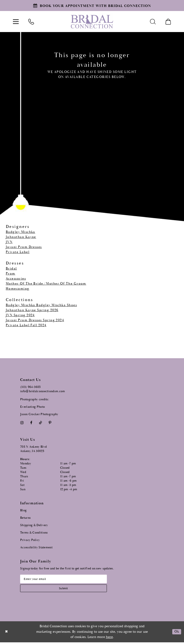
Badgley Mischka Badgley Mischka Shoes (41, 305)
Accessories (16, 279)
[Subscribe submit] (68, 590)
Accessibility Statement (36, 548)
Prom (11, 274)
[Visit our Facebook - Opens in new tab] (31, 423)
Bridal (11, 269)
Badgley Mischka (20, 232)
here (109, 639)
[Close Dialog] (7, 634)
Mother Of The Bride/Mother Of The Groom (46, 284)
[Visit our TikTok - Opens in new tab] (41, 423)
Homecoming (18, 289)
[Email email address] (68, 579)
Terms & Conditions (34, 533)
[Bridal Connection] (92, 22)
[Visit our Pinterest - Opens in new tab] (50, 423)
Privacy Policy (30, 540)
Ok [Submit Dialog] (176, 634)
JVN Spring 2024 (20, 315)
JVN (9, 242)
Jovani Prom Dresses (24, 247)
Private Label (18, 252)
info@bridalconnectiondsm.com (43, 391)
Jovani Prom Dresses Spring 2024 (35, 320)
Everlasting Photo (32, 407)
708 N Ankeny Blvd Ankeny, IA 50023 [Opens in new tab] (33, 449)
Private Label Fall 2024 (26, 325)
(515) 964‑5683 (30, 387)
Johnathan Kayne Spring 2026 (32, 310)
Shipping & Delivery (34, 525)
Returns (25, 518)
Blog (23, 510)
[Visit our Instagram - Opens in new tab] (22, 423)
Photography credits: (34, 399)
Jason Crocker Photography (39, 414)
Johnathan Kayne (21, 237)
